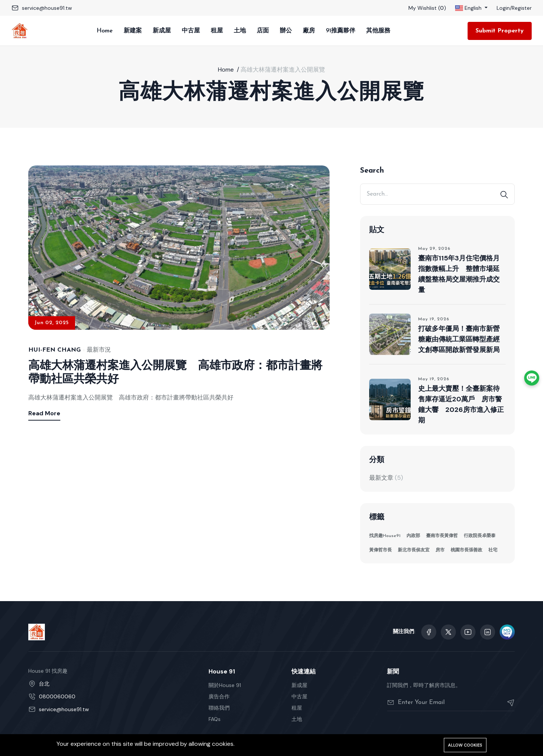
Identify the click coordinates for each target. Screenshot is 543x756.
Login (503, 8)
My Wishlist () (427, 8)
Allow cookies (465, 745)
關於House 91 (225, 685)
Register (522, 8)
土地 (240, 31)
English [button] (469, 8)
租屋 (217, 31)
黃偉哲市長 (380, 550)
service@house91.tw (47, 8)
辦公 (286, 31)
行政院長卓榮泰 (480, 536)
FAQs (215, 719)
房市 (440, 550)
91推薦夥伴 (341, 31)
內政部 (413, 536)
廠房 (309, 31)
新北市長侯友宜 (414, 550)
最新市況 (99, 350)
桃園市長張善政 (466, 550)
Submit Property (500, 31)
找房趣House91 (385, 536)
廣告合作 (219, 696)
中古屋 (191, 31)
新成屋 (162, 31)
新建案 (133, 31)
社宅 (493, 550)
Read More (44, 413)
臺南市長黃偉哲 (442, 536)
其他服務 (378, 31)
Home (105, 31)
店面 (263, 31)
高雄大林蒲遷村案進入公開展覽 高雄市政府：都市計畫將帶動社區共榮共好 (175, 373)
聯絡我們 (219, 708)
